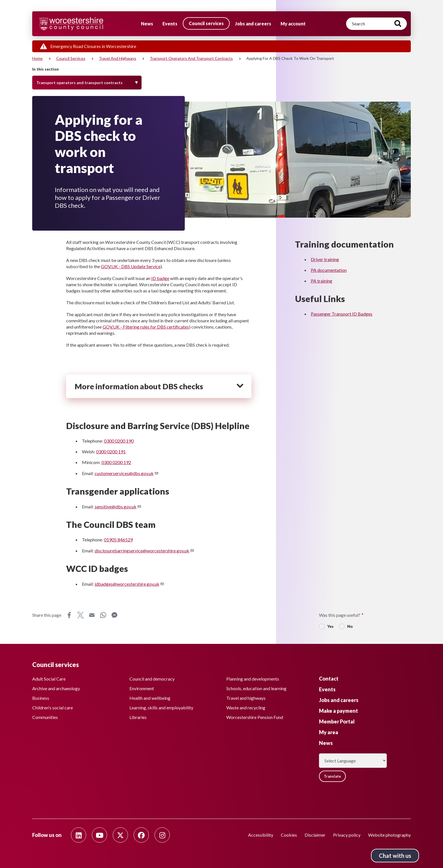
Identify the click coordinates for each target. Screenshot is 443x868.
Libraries (138, 715)
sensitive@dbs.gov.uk (118, 507)
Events (170, 24)
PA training (322, 281)
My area (329, 731)
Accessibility (261, 835)
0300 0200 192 (116, 462)
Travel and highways (118, 58)
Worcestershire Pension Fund (255, 715)
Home (37, 58)
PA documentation (329, 270)
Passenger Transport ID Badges (342, 314)
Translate (334, 775)
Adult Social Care (49, 677)
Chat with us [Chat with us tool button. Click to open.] (395, 856)
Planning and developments (253, 677)
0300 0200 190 (119, 441)
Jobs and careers (253, 24)
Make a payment (338, 709)
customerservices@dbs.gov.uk (127, 473)
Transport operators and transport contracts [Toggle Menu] (80, 83)
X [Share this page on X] (81, 615)
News (147, 24)
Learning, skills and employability (161, 706)
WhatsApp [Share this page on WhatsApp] (103, 615)
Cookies (289, 835)
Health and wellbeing (150, 696)
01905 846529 (118, 540)
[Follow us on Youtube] (99, 835)
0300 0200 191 (111, 452)
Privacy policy (347, 835)
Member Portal (337, 720)
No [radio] (350, 626)
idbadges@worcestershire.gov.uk (130, 584)
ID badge (160, 278)
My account (293, 24)
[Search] (376, 24)
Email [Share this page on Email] (92, 615)
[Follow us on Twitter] (120, 835)
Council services (206, 23)
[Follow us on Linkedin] (79, 835)
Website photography (389, 835)
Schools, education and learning (256, 687)
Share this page (47, 615)
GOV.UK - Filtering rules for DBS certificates (146, 327)
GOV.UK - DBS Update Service (131, 266)
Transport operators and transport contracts (191, 58)
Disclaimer (315, 835)
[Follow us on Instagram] (162, 835)
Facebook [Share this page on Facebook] (69, 615)
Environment (142, 687)
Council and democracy (152, 677)
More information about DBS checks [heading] (139, 386)
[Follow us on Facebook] (141, 835)
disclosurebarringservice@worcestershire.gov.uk (145, 551)
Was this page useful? (340, 615)
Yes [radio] (330, 626)
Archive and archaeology (56, 687)
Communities (45, 715)
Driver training (325, 259)
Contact (329, 677)
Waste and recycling (246, 706)
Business (41, 696)
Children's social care (53, 706)
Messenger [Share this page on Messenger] (114, 615)
